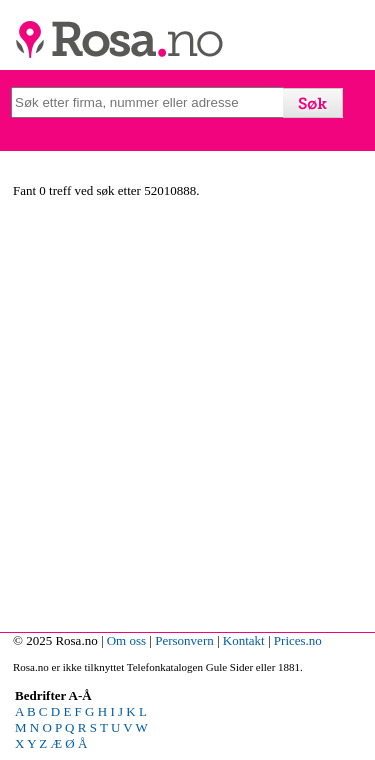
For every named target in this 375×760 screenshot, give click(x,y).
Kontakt (244, 640)
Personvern (184, 640)
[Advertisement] (187, 418)
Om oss (126, 640)
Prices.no (298, 640)
